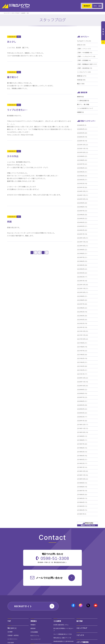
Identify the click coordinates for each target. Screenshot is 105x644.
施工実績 (79, 621)
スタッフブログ (82, 628)
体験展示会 (80, 112)
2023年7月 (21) (82, 257)
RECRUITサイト (23, 606)
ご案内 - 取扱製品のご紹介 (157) (87, 64)
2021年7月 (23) (82, 351)
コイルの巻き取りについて (85, 108)
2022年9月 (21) (82, 296)
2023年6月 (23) (82, 261)
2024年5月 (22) (82, 219)
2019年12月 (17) (82, 425)
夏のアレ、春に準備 (83, 104)
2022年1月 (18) (82, 327)
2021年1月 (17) (82, 374)
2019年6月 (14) (82, 448)
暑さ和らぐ (13, 77)
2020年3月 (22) (82, 413)
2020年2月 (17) (82, 417)
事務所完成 (80, 97)
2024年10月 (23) (82, 199)
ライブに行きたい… (17, 110)
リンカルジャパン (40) (84, 72)
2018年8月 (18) (82, 487)
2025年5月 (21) (82, 172)
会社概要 (10, 632)
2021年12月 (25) (82, 331)
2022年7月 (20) (82, 304)
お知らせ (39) (81, 45)
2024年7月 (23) (82, 211)
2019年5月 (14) (82, 452)
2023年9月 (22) (82, 250)
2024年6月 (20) (82, 215)
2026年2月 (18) (82, 137)
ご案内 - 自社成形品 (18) (85, 68)
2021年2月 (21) (82, 370)
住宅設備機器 (34, 632)
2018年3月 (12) (82, 506)
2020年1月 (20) (82, 421)
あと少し (12, 42)
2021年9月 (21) (82, 343)
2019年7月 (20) (82, 444)
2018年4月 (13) (82, 502)
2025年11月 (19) (82, 149)
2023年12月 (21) (82, 238)
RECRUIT (87, 6)
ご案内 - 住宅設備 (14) (84, 60)
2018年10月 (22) (82, 479)
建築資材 (33, 628)
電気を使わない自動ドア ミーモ (62, 638)
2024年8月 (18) (82, 207)
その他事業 (57, 621)
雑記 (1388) (81, 84)
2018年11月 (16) (82, 475)
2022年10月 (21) (82, 292)
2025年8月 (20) (82, 160)
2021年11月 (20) (82, 335)
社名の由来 (11, 643)
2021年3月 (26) (82, 366)
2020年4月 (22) (82, 409)
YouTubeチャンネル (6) (84, 41)
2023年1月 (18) (82, 281)
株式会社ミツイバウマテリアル (16, 6)
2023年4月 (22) (82, 269)
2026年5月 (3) (82, 125)
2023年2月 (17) (82, 277)
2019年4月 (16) (82, 456)
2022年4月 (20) (82, 316)
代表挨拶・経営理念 (13, 635)
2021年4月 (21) (82, 362)
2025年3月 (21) (82, 180)
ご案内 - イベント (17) (84, 49)
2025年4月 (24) (82, 176)
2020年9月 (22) (82, 390)
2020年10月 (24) (82, 386)
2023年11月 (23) (82, 242)
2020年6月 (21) (82, 401)
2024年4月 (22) (82, 222)
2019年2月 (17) (82, 463)
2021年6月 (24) (82, 355)
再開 (9, 222)
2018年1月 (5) (82, 514)
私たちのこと (12, 628)
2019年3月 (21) (82, 460)
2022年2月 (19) (82, 323)
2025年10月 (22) (82, 152)
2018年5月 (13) (82, 498)
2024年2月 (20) (82, 230)
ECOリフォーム (35, 636)
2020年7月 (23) (82, 397)
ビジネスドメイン (12, 639)
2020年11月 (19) (82, 382)
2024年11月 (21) (82, 195)
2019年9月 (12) (82, 436)
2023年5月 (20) (82, 265)
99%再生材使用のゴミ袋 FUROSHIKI (64, 641)
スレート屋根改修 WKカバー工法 (63, 634)
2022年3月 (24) (82, 320)
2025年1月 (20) (82, 187)
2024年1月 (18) (82, 234)
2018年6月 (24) (82, 495)
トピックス (80, 635)
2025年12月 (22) (82, 145)
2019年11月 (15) (82, 428)
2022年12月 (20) (82, 285)
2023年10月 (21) (82, 246)
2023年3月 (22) (82, 273)
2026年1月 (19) (82, 141)
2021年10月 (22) (82, 339)
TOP (9, 621)
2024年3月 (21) (82, 226)
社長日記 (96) (81, 80)
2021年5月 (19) (82, 358)
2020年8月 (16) (82, 393)
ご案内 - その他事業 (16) (85, 53)
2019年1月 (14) (82, 467)
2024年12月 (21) (82, 191)
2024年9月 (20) (82, 203)
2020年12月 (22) (82, 378)
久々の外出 (13, 156)
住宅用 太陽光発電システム (61, 625)
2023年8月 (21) (82, 253)
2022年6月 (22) (82, 308)
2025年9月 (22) (82, 156)
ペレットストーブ (35, 639)
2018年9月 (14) (82, 483)
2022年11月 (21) (82, 288)
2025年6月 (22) (82, 168)
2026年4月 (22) (82, 129)
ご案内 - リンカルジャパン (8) (86, 56)
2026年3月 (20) (82, 133)
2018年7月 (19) (82, 491)
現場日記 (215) (82, 76)
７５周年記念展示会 (83, 101)
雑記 (19, 37)
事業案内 (34, 621)
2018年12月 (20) (82, 471)
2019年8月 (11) (82, 440)
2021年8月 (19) (82, 347)
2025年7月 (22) (82, 164)
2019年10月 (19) (82, 432)
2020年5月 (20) (82, 405)
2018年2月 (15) (82, 510)
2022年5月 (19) (82, 312)
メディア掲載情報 (82, 642)
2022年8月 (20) (82, 300)
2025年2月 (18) (82, 184)
